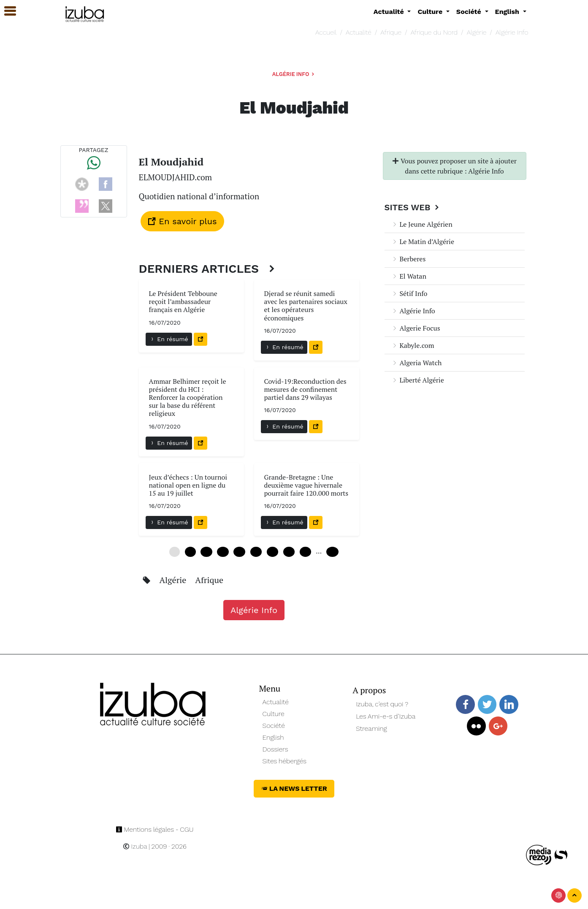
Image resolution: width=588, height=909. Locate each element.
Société (274, 726)
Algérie (477, 32)
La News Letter (294, 788)
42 (289, 552)
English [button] (508, 12)
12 (206, 552)
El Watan (409, 276)
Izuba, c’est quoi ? (382, 704)
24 (239, 552)
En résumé (169, 339)
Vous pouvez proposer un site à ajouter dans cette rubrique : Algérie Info (454, 166)
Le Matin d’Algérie (423, 241)
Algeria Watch (417, 363)
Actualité (359, 32)
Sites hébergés (285, 761)
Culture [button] (431, 12)
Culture (274, 714)
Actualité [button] (390, 12)
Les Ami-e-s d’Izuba (386, 716)
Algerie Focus (416, 328)
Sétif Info (409, 293)
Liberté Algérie (418, 380)
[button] (6, 11)
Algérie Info (512, 32)
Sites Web (413, 207)
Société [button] (470, 12)
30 (256, 552)
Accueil (326, 32)
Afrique (391, 32)
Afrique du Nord (434, 32)
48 (305, 552)
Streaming (371, 729)
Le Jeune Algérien (422, 224)
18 (223, 552)
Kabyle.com (413, 345)
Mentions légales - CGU (155, 829)
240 (332, 552)
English (273, 737)
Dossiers (275, 749)
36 (272, 552)
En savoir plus (182, 221)
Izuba (135, 846)
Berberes (409, 259)
